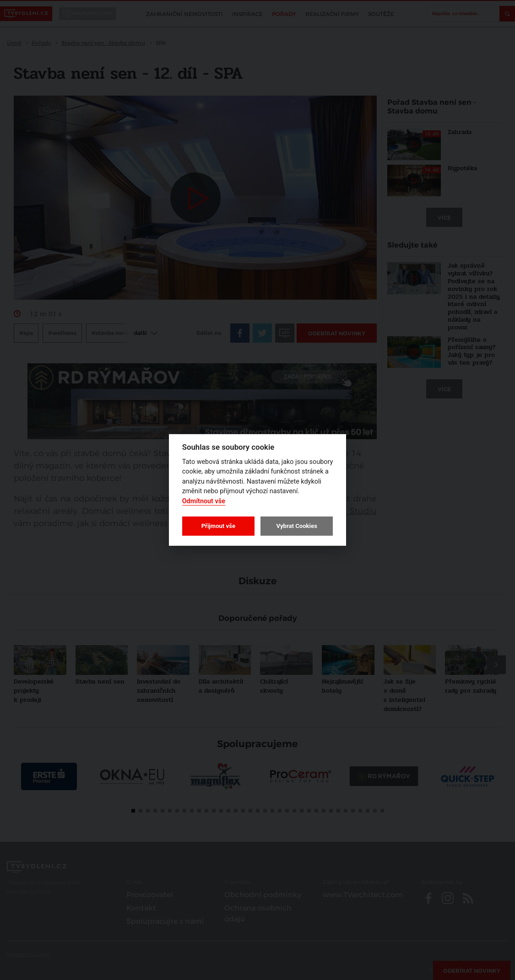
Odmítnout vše (204, 501)
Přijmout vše (218, 526)
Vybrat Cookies (296, 526)
